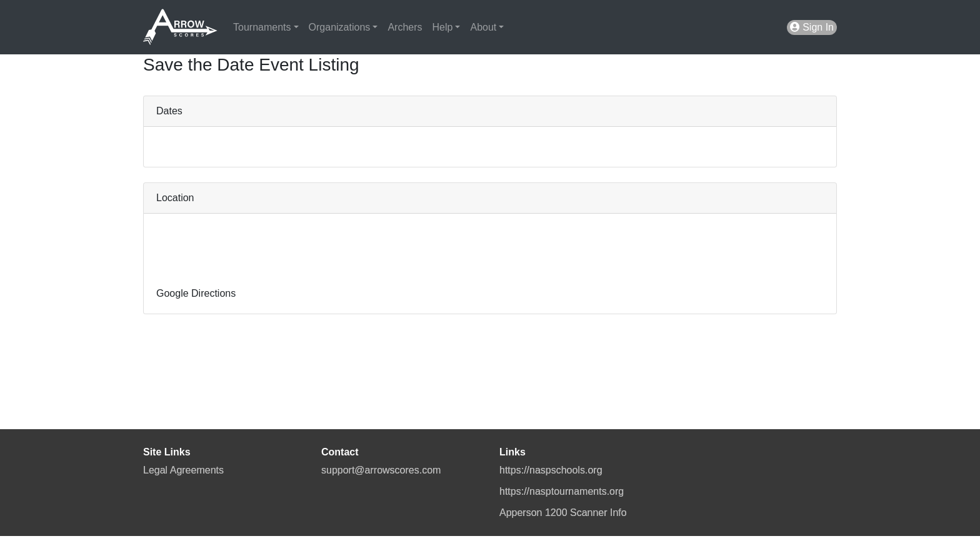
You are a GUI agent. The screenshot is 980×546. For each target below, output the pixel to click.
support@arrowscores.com (381, 470)
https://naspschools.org (551, 470)
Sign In (812, 27)
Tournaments (262, 27)
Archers (405, 27)
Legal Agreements (183, 470)
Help (443, 27)
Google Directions (196, 293)
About (483, 27)
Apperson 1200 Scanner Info (563, 513)
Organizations (340, 27)
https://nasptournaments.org (562, 491)
